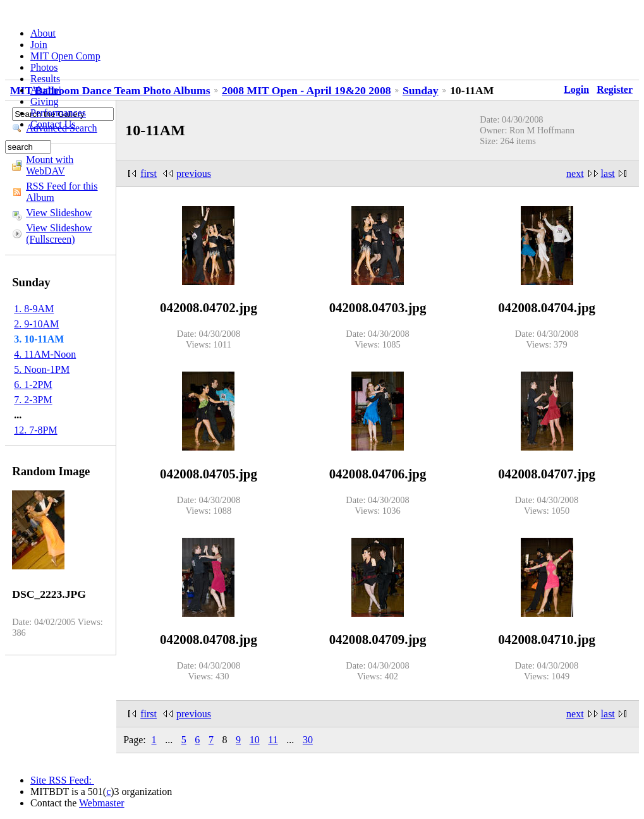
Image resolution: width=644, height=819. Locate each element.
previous (194, 173)
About (43, 33)
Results (45, 79)
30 (308, 740)
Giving (44, 101)
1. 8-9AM (34, 309)
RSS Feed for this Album (62, 192)
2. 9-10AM (36, 324)
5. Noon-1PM (42, 369)
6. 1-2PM (33, 385)
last (608, 173)
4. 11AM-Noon (45, 354)
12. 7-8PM (35, 430)
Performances (58, 113)
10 (255, 740)
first (149, 173)
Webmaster (102, 803)
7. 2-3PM (33, 400)
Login (576, 89)
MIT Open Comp (65, 56)
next (575, 173)
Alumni (46, 90)
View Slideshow (59, 213)
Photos (44, 67)
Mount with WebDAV (50, 165)
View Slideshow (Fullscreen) (59, 234)
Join (39, 45)
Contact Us (53, 124)
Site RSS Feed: (62, 780)
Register (615, 89)
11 (273, 740)
